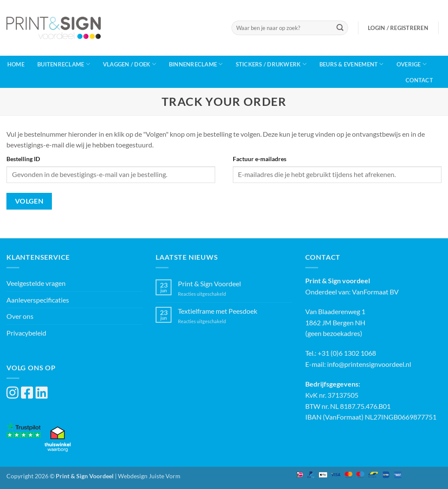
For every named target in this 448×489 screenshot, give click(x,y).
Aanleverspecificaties (38, 300)
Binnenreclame (196, 64)
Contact (419, 80)
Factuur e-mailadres (260, 159)
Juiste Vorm (165, 476)
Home (16, 64)
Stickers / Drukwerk (271, 64)
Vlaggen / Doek (129, 64)
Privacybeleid (26, 333)
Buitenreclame (64, 64)
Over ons (20, 316)
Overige (412, 64)
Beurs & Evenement (352, 64)
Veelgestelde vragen (36, 283)
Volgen (29, 201)
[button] (398, 28)
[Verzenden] (340, 28)
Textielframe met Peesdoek (218, 311)
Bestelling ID (23, 159)
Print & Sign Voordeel (209, 283)
